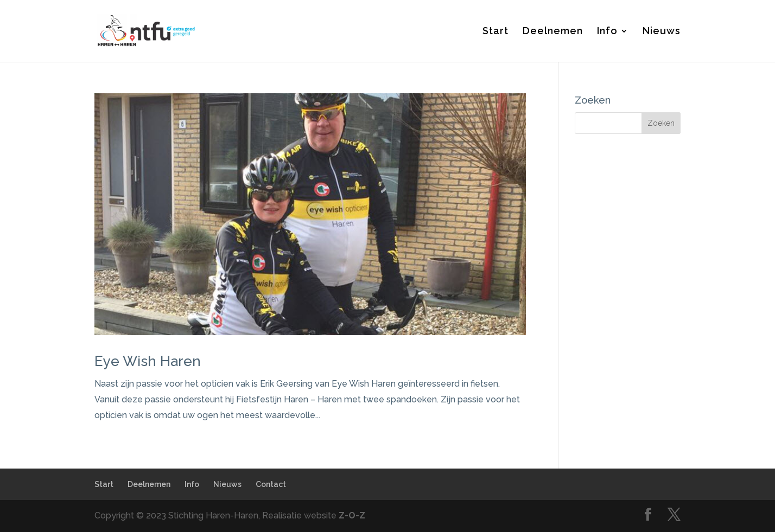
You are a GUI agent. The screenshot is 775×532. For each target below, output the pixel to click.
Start (496, 32)
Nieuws (662, 32)
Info (607, 32)
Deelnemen (553, 32)
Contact (271, 484)
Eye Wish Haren (148, 361)
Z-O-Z (352, 515)
